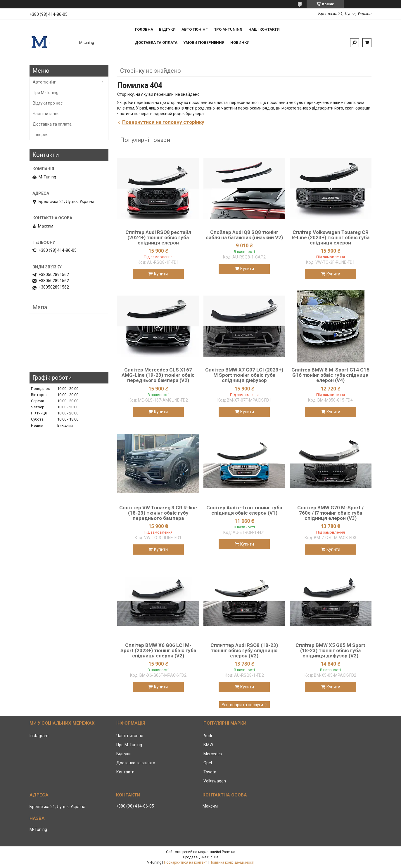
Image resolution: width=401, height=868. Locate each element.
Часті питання (46, 114)
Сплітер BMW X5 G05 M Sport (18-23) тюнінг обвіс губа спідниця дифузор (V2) (330, 650)
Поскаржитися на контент (185, 862)
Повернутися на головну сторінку (163, 122)
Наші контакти (264, 29)
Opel (208, 763)
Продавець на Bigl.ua (201, 857)
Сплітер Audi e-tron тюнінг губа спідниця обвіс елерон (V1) (244, 510)
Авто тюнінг (195, 29)
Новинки (240, 42)
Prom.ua (229, 852)
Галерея (41, 135)
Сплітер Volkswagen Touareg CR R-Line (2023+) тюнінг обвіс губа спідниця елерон (331, 237)
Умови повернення (204, 42)
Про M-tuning (228, 29)
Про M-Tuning (46, 93)
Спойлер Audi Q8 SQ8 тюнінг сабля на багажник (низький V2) (244, 235)
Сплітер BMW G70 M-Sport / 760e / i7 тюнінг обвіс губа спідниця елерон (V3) (330, 513)
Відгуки (167, 29)
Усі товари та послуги (242, 705)
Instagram (39, 736)
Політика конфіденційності (232, 862)
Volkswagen (215, 781)
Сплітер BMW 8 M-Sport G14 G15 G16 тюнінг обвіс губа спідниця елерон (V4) (330, 375)
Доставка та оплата (156, 42)
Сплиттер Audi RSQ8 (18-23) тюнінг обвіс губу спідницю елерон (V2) (244, 650)
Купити (161, 274)
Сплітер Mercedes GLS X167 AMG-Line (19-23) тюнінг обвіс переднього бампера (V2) (158, 375)
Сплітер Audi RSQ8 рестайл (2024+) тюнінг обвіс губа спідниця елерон (158, 237)
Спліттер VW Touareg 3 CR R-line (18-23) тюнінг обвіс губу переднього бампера (158, 513)
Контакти (125, 772)
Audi (208, 736)
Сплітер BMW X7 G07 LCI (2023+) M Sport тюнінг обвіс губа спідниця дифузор (244, 375)
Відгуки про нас (48, 103)
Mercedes (213, 754)
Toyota (210, 772)
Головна (144, 29)
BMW (208, 745)
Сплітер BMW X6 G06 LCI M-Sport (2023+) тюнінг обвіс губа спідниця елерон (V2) (158, 650)
